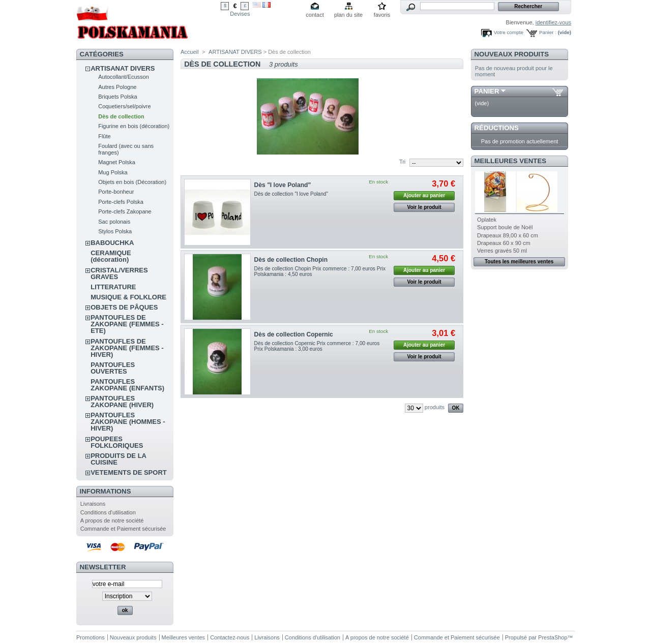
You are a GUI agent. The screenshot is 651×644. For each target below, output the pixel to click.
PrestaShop (553, 637)
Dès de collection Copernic (294, 334)
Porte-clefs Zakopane (125, 211)
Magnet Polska (117, 162)
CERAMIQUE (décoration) (111, 256)
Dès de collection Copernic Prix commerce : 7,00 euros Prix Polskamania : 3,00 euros (317, 346)
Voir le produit (424, 207)
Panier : (548, 32)
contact (315, 15)
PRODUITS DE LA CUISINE (118, 459)
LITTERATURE (113, 287)
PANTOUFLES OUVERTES (113, 368)
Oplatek (487, 220)
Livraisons (93, 504)
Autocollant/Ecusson (124, 77)
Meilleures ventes (510, 161)
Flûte (104, 136)
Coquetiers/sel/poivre (124, 106)
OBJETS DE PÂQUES (124, 307)
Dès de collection (121, 116)
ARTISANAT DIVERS (123, 68)
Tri (402, 162)
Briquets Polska (117, 97)
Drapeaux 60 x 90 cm (504, 243)
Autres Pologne (117, 87)
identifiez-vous (553, 22)
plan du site (348, 15)
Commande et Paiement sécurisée (123, 529)
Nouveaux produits (512, 54)
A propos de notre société (112, 520)
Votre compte (509, 32)
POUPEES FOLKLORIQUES (117, 442)
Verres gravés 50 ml (502, 251)
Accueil (189, 52)
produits (435, 407)
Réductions (497, 128)
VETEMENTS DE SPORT (129, 472)
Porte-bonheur (116, 192)
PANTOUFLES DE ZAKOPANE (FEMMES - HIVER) (127, 348)
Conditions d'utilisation (108, 512)
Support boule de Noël (505, 227)
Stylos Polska (115, 231)
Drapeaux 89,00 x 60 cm (508, 235)
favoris (382, 15)
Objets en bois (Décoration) (132, 182)
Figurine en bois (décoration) (134, 126)
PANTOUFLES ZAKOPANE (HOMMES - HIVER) (128, 422)
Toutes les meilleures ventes (519, 262)
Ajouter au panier (424, 195)
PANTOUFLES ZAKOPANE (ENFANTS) (127, 385)
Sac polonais (114, 222)
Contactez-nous (230, 637)
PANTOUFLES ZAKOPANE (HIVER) (122, 402)
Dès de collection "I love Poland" (291, 194)
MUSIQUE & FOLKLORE (128, 297)
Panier (487, 91)
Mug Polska (113, 172)
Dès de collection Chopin (291, 260)
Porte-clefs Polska (121, 202)
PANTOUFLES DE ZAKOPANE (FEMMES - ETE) (127, 324)
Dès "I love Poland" (283, 185)
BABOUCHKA (112, 243)
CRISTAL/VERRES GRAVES (119, 273)
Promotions (91, 637)
